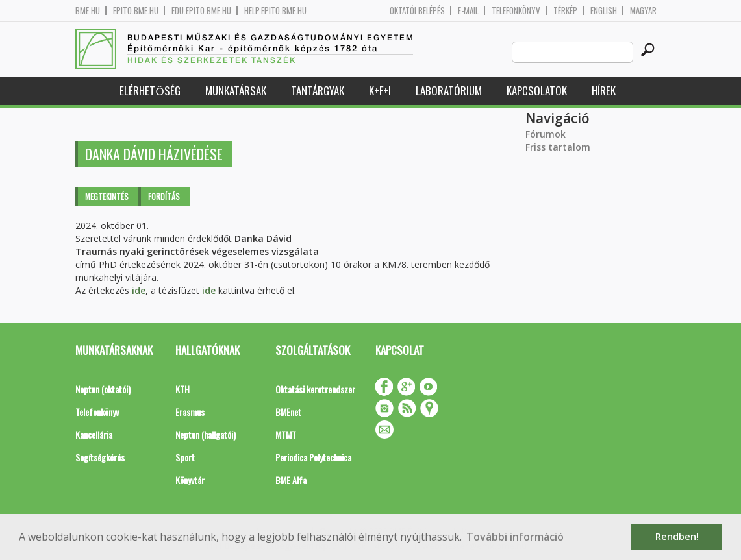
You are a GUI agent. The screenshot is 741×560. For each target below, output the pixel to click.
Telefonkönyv (516, 11)
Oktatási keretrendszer (315, 389)
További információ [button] (515, 537)
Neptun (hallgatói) (206, 434)
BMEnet (288, 412)
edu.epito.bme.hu (201, 11)
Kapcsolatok (537, 91)
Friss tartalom (558, 147)
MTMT (286, 434)
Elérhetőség (150, 91)
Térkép (565, 11)
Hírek (604, 91)
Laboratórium (449, 91)
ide (139, 290)
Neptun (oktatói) (103, 389)
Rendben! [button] (677, 536)
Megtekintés (107, 196)
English (604, 11)
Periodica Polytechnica (313, 457)
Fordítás (164, 196)
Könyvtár (190, 480)
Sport (185, 457)
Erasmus (190, 412)
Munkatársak (236, 91)
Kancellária (94, 434)
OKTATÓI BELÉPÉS (417, 11)
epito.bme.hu (136, 11)
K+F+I (380, 91)
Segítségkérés (100, 457)
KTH (182, 389)
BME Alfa (291, 480)
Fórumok (546, 134)
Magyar (643, 11)
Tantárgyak (318, 91)
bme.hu (88, 11)
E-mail (468, 11)
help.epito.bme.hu (275, 11)
